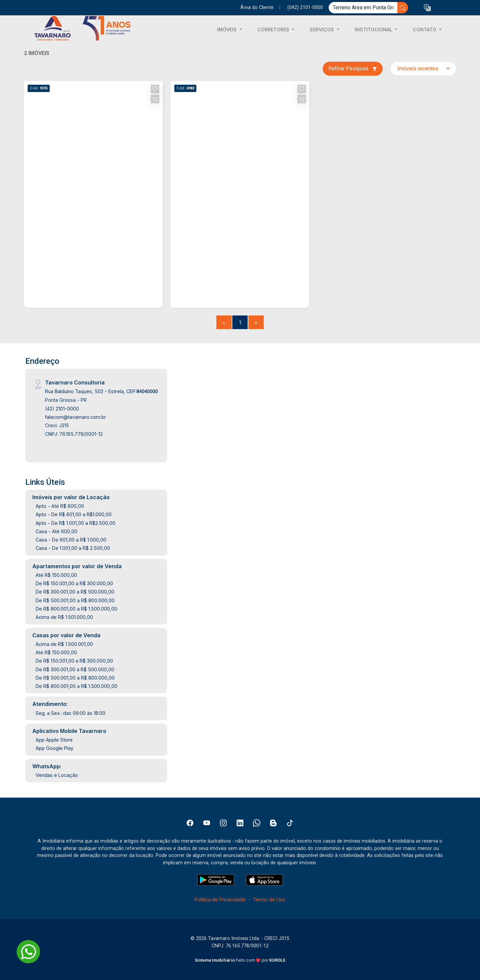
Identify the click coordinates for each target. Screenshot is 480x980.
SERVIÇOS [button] (322, 30)
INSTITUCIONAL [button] (374, 30)
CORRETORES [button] (274, 30)
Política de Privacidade (220, 899)
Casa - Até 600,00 (56, 531)
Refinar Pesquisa (353, 69)
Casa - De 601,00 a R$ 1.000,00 (71, 540)
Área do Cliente (257, 8)
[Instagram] (223, 823)
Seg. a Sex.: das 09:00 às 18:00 (70, 713)
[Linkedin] (240, 823)
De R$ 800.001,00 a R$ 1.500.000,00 (76, 609)
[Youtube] (207, 823)
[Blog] (273, 823)
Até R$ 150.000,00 (56, 575)
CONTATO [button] (425, 30)
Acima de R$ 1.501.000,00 (64, 617)
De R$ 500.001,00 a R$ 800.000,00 (75, 600)
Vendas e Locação (57, 775)
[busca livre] (403, 8)
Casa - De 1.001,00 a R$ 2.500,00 (73, 548)
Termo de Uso (269, 899)
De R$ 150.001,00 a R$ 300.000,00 (74, 583)
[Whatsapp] (257, 823)
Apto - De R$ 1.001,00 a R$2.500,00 (75, 523)
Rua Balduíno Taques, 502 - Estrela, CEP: (101, 391)
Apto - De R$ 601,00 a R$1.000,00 (74, 514)
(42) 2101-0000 (62, 409)
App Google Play (54, 748)
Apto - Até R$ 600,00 (60, 506)
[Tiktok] (290, 823)
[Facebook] (190, 823)
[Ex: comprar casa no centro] (363, 8)
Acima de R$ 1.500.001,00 (64, 644)
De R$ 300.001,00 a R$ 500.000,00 (75, 592)
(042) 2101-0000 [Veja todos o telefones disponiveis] (305, 8)
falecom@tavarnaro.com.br (75, 417)
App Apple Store (54, 740)
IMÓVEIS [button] (227, 30)
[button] (427, 8)
